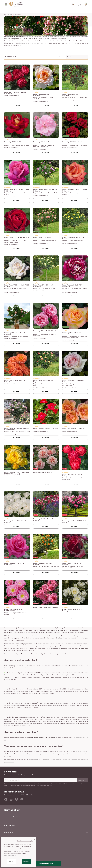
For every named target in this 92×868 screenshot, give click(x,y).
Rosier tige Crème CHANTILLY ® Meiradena (15, 522)
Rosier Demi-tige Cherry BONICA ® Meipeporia (16, 93)
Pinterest (17, 799)
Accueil (6, 15)
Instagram (11, 799)
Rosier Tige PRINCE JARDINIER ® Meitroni (73, 381)
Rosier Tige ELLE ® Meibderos (43, 237)
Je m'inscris (82, 780)
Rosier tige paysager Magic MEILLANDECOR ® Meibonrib (14, 610)
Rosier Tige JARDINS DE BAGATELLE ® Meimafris (17, 286)
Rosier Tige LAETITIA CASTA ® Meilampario (15, 334)
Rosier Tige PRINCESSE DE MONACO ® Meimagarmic (17, 429)
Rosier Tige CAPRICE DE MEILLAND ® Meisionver (17, 190)
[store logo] (17, 4)
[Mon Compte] (79, 4)
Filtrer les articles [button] (46, 863)
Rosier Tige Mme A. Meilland (72, 333)
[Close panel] (34, 839)
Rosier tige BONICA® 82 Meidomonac (46, 142)
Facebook (6, 799)
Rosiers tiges (18, 15)
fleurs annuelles (62, 705)
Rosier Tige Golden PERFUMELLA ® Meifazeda (74, 238)
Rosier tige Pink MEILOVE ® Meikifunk (46, 608)
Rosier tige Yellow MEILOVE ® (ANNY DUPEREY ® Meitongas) (17, 473)
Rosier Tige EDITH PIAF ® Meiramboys (17, 237)
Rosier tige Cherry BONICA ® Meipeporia (72, 475)
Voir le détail (17, 105)
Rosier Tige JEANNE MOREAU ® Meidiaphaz (44, 286)
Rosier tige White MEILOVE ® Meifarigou (72, 610)
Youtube (22, 799)
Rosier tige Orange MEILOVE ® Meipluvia (15, 381)
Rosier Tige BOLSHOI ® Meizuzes (15, 142)
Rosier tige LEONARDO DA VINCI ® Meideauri (74, 522)
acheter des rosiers (38, 43)
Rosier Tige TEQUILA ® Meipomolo (74, 428)
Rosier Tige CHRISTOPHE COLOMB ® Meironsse (75, 190)
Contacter (16, 817)
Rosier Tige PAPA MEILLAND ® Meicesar (72, 564)
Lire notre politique (10, 855)
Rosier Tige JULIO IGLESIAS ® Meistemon (72, 286)
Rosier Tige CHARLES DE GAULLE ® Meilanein (45, 190)
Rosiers (11, 15)
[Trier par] (77, 57)
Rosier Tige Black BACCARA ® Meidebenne (72, 95)
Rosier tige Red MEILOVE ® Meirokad (46, 428)
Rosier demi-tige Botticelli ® (43, 473)
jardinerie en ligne (25, 43)
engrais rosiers (83, 752)
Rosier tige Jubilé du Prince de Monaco (43, 520)
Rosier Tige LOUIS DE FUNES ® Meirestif (44, 564)
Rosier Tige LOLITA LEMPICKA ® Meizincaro (15, 564)
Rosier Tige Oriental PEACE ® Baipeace (43, 381)
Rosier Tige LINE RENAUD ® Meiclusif (46, 331)
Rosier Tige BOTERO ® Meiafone (73, 142)
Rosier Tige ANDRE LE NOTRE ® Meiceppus (44, 95)
